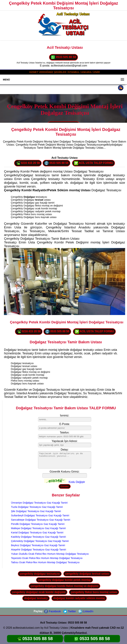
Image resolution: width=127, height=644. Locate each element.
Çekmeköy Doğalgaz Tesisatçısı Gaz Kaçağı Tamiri (40, 541)
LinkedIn (86, 611)
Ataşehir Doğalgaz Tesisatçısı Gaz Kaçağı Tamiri (38, 549)
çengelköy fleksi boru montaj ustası (94, 592)
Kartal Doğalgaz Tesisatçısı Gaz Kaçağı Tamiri (37, 532)
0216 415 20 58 (28, 163)
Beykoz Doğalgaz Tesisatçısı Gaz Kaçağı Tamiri (38, 545)
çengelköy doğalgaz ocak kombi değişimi (39, 592)
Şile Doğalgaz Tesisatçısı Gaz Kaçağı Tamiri (36, 511)
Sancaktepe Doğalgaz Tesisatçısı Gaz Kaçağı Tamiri (40, 520)
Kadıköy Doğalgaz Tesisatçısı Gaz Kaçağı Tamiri (38, 537)
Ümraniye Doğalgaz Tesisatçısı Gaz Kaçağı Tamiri (39, 503)
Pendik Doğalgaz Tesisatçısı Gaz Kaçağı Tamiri (38, 524)
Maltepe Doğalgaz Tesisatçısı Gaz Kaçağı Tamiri (38, 528)
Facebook (52, 611)
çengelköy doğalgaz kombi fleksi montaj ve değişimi (65, 586)
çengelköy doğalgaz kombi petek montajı (65, 580)
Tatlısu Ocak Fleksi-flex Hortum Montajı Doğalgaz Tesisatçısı (45, 562)
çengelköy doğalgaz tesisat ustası (87, 574)
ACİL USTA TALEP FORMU (94, 163)
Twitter (69, 611)
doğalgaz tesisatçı (36, 598)
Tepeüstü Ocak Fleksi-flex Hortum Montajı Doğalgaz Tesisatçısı (47, 558)
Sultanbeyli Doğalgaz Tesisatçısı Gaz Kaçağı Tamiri (40, 515)
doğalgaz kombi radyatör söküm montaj (79, 598)
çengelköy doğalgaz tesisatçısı (40, 574)
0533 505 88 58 (63, 57)
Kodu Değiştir (77, 482)
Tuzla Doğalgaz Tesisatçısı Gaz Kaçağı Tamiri (37, 507)
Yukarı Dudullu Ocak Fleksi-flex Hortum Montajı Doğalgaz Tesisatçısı (50, 554)
